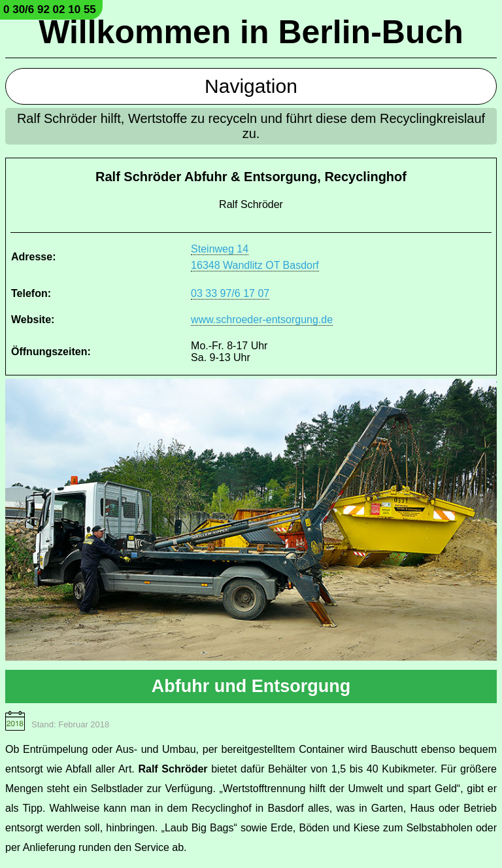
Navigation (251, 86)
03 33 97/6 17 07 (230, 293)
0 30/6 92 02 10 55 (50, 9)
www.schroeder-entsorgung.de (262, 320)
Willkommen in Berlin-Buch (251, 32)
